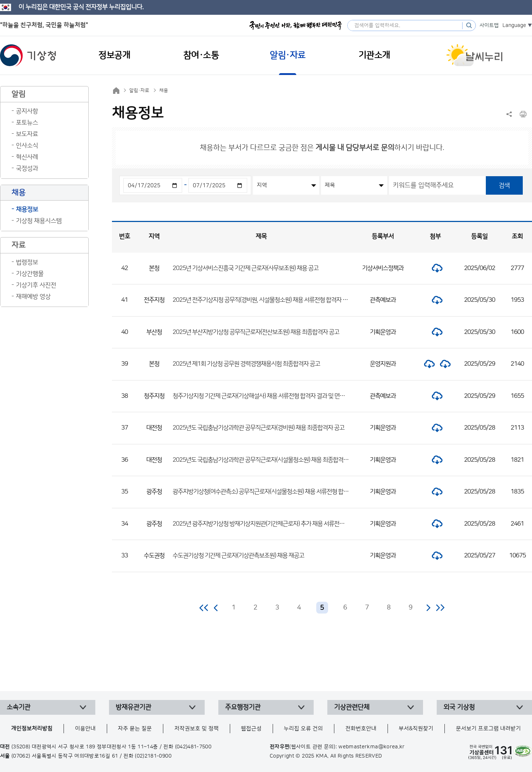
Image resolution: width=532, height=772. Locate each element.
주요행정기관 (243, 707)
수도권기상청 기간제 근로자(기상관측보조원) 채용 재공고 (238, 556)
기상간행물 (30, 274)
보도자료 (27, 134)
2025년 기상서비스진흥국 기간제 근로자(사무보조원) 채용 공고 (245, 268)
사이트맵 (489, 25)
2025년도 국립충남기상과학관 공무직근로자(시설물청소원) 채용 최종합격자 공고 (266, 460)
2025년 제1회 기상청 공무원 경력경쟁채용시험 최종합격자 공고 (246, 364)
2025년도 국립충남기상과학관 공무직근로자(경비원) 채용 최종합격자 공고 (258, 428)
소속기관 (18, 707)
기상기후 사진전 (36, 285)
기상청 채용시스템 (39, 221)
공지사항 (27, 111)
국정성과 (27, 168)
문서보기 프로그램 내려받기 (488, 729)
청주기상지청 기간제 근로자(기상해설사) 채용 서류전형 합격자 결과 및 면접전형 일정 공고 (275, 396)
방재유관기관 (133, 707)
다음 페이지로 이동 (428, 608)
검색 (504, 185)
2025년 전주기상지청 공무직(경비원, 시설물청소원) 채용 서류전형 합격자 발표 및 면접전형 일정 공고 (288, 300)
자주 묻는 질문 (135, 729)
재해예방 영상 (33, 297)
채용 (164, 90)
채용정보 (27, 209)
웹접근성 (251, 729)
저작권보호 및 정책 (197, 729)
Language (514, 25)
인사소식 (27, 146)
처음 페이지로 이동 (204, 608)
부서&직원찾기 (416, 729)
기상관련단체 (352, 707)
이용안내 (85, 729)
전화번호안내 (361, 729)
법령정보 (27, 262)
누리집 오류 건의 (303, 729)
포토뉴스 (27, 123)
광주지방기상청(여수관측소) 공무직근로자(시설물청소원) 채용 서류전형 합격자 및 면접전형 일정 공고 (289, 492)
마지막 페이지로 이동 (440, 608)
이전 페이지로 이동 (216, 608)
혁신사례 (27, 157)
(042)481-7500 (193, 747)
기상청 (28, 55)
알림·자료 (139, 90)
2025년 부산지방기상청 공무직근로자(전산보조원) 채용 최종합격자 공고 (256, 332)
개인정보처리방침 (32, 729)
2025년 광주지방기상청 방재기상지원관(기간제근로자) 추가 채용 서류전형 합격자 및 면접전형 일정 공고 (292, 524)
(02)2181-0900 (153, 756)
